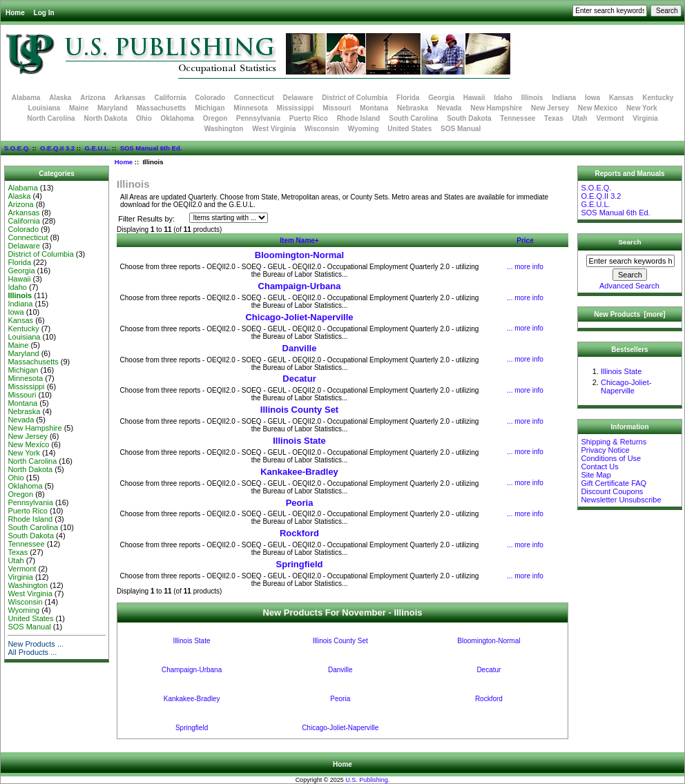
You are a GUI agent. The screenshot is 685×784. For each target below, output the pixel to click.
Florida (408, 98)
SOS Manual (461, 129)
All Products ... (32, 652)
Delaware (298, 98)
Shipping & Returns (614, 442)
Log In (44, 13)
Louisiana (44, 108)
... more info (525, 267)
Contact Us (599, 467)
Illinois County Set (299, 410)
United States (409, 129)
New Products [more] (629, 314)
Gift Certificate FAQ (614, 483)
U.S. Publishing (367, 780)
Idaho (503, 98)
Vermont (610, 118)
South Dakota (469, 118)
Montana (374, 108)
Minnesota (250, 108)
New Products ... (36, 644)
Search (630, 242)
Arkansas (130, 98)
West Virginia (274, 129)
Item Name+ (299, 241)
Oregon (215, 118)
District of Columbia (355, 98)
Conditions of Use (611, 458)
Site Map (596, 475)
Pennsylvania (258, 118)
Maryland (113, 108)
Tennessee (518, 118)
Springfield (300, 564)
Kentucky (658, 98)
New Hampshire (496, 108)
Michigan (210, 108)
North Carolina (51, 118)
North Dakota (105, 118)
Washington (224, 129)
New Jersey (550, 108)
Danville (300, 348)
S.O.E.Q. (17, 148)
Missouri (337, 108)
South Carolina (413, 118)
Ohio (144, 118)
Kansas (621, 98)
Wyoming (364, 129)
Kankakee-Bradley (299, 472)
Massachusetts (162, 108)
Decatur (299, 379)
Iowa (592, 98)
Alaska (60, 98)
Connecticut (254, 98)
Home (15, 13)
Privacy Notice (605, 450)
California (170, 98)
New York (642, 108)
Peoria (300, 503)
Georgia (441, 98)
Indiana (564, 98)
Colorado (210, 98)
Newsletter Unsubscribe (621, 500)
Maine (79, 108)
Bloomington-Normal (299, 255)
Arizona (93, 98)
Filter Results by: (146, 219)
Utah (580, 118)
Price (525, 241)
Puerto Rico (309, 118)
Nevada (450, 108)
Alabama (26, 98)
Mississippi (296, 108)
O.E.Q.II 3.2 (57, 148)
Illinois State (299, 441)
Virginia (645, 118)
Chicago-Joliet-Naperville (299, 317)
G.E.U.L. (97, 148)
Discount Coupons (612, 491)
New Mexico (598, 108)
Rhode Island (359, 118)
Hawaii (474, 98)
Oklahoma (177, 118)
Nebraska (413, 108)
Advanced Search (629, 286)
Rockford (299, 533)
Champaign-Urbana (300, 286)
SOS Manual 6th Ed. (151, 148)
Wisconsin (322, 129)
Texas (554, 118)
